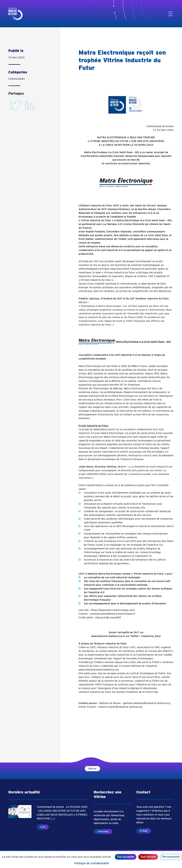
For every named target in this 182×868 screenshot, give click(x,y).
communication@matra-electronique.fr (113, 614)
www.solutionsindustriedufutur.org (99, 670)
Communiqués (17, 79)
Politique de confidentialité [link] (92, 863)
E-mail (144, 831)
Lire (43, 827)
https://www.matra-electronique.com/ (113, 610)
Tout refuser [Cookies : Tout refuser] (148, 857)
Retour (92, 769)
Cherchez (103, 831)
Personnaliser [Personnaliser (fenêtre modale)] (171, 857)
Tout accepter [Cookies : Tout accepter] (126, 857)
